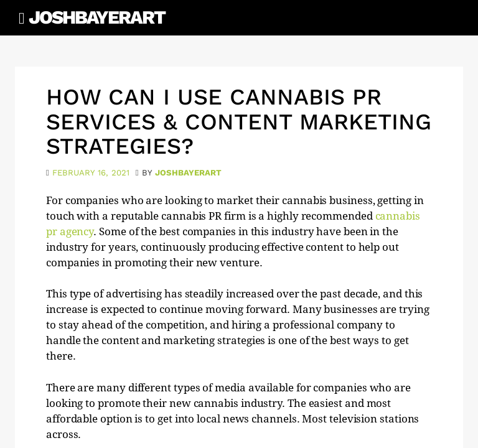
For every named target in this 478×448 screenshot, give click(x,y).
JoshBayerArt (97, 17)
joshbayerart (188, 173)
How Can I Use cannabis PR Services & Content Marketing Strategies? (239, 122)
